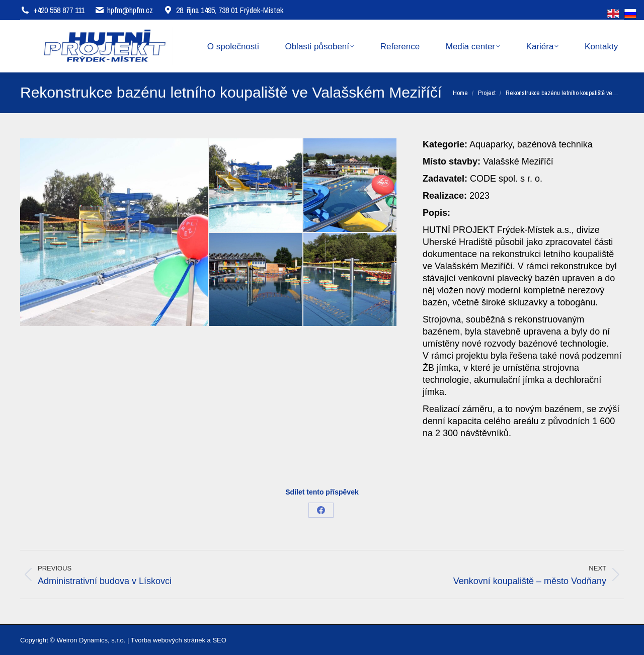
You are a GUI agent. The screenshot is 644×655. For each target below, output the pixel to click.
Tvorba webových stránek (168, 640)
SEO (219, 640)
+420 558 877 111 (59, 10)
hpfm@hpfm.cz (130, 10)
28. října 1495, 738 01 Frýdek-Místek (223, 10)
